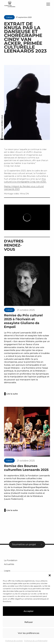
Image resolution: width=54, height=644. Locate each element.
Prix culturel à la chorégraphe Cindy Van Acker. (25, 180)
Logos (7, 571)
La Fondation (11, 560)
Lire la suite (12, 394)
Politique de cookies (14, 641)
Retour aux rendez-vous (2, 126)
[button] (50, 575)
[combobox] (27, 544)
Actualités (9, 564)
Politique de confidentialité (36, 641)
